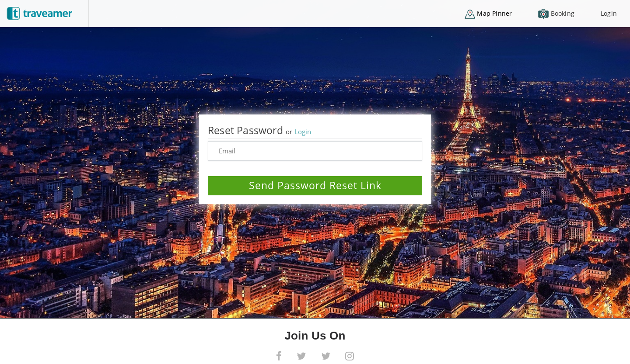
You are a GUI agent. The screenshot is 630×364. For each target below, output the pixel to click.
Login (609, 13)
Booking (556, 14)
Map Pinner (488, 14)
